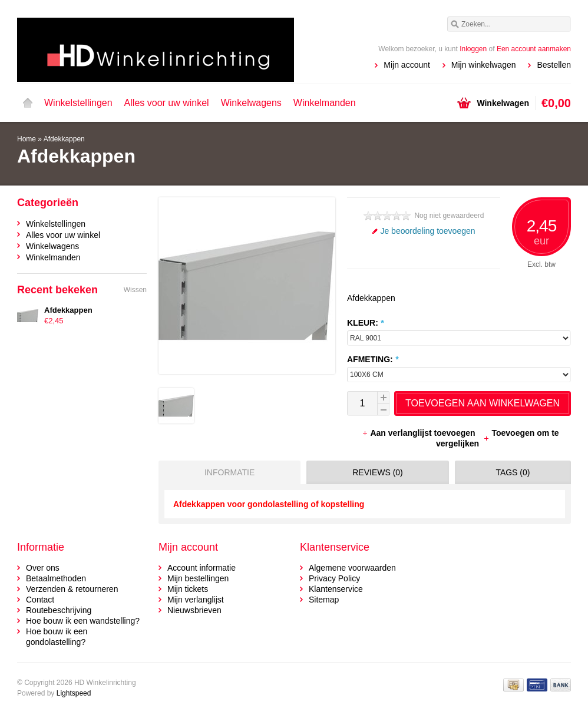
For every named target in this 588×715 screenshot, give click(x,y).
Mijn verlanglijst (196, 600)
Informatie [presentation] (229, 472)
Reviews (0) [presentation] (378, 472)
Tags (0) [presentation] (513, 472)
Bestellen (554, 65)
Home (28, 103)
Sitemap (324, 600)
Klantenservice (336, 589)
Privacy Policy (334, 578)
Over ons (43, 568)
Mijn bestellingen (198, 578)
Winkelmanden (325, 103)
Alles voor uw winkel (167, 103)
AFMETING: (373, 359)
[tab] (227, 472)
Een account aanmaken (534, 49)
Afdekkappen (64, 139)
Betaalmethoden (56, 578)
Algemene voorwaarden (352, 568)
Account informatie (201, 568)
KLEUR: (365, 323)
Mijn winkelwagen (484, 65)
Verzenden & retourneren (72, 589)
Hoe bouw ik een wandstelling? (83, 621)
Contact (40, 600)
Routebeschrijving (59, 610)
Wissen (135, 290)
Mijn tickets (188, 589)
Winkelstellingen (78, 103)
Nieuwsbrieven (194, 610)
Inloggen (473, 49)
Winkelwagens (251, 103)
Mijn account (407, 65)
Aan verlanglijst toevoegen (419, 433)
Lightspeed (74, 693)
